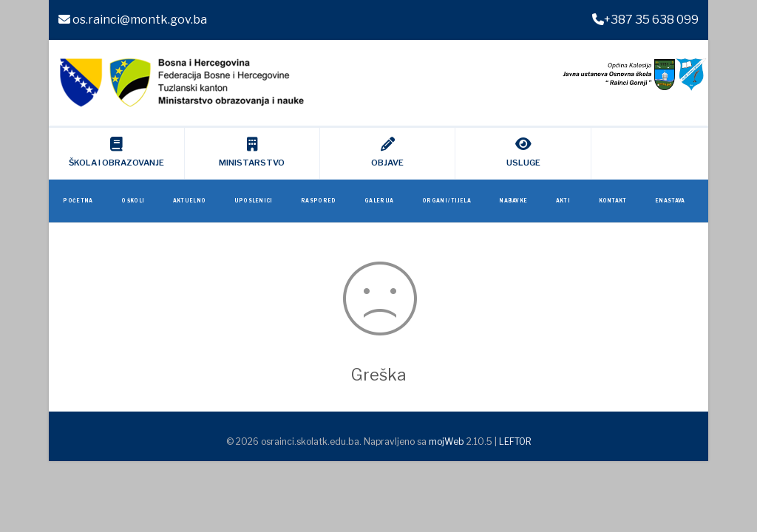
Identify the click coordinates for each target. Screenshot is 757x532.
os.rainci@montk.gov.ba (133, 20)
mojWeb (447, 441)
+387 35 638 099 (645, 20)
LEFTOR (515, 441)
